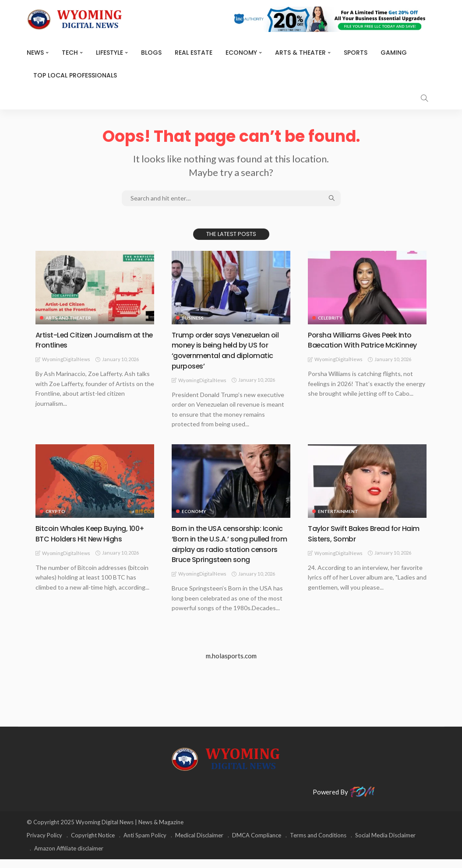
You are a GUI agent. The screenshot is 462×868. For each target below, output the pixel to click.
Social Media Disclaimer (385, 844)
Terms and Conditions (318, 844)
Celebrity (330, 318)
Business (193, 318)
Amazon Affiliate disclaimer (69, 857)
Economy (241, 53)
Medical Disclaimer (199, 844)
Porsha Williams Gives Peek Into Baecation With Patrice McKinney (365, 345)
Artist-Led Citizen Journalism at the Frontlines (93, 340)
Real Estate (194, 53)
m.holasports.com (231, 664)
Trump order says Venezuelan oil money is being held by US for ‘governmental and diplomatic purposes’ (231, 350)
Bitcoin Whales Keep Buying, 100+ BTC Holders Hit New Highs (92, 533)
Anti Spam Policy (145, 844)
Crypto (55, 511)
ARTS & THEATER (300, 53)
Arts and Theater (68, 318)
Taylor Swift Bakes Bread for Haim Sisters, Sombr (359, 533)
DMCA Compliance (257, 844)
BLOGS (151, 53)
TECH (70, 53)
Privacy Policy (44, 844)
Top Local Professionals (75, 75)
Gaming (394, 53)
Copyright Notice (93, 844)
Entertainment (338, 511)
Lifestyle (109, 53)
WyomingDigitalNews (66, 359)
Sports (356, 53)
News (35, 53)
